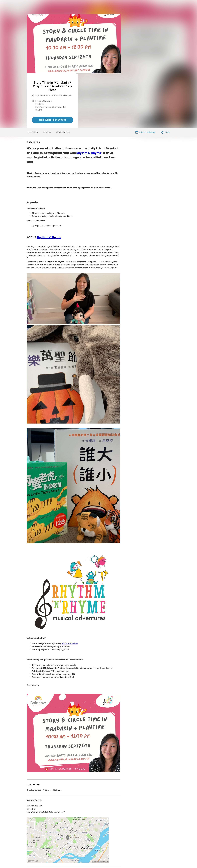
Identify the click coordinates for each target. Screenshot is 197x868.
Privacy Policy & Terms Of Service (94, 849)
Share (165, 78)
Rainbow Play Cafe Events (47, 826)
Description (33, 78)
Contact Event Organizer (66, 849)
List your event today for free (114, 846)
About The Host (63, 78)
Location (47, 78)
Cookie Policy (134, 849)
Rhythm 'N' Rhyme (89, 99)
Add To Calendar (145, 78)
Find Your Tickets (118, 849)
